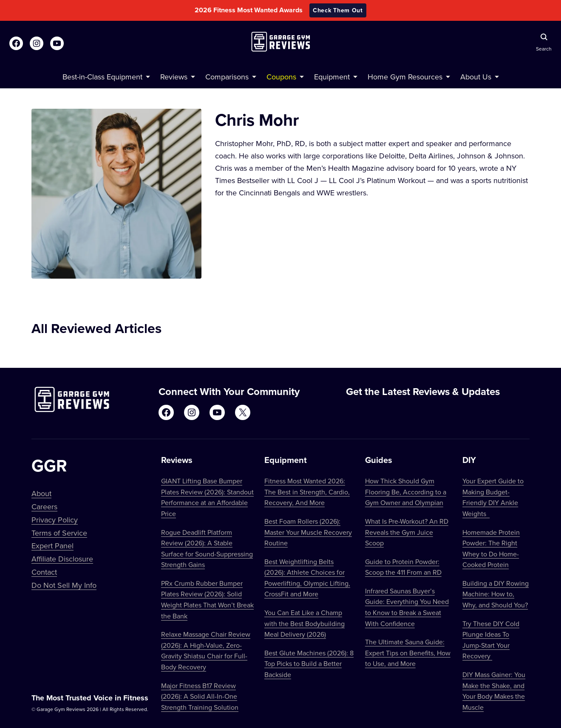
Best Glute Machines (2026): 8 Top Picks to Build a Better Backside (309, 664)
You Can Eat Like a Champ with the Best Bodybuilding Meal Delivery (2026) (305, 623)
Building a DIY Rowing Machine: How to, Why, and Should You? (496, 594)
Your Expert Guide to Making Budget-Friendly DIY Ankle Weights (493, 497)
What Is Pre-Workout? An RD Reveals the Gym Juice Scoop (407, 532)
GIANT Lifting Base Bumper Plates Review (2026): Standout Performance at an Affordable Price (207, 497)
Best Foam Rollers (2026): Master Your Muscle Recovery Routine (308, 532)
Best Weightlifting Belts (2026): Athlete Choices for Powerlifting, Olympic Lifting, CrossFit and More (307, 578)
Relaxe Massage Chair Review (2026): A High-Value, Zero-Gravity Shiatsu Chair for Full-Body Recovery (206, 650)
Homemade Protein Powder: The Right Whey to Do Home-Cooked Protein (491, 549)
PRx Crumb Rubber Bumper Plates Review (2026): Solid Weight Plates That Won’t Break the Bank (207, 600)
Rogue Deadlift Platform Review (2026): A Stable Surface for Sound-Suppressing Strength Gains (207, 549)
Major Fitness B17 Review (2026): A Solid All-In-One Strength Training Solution (200, 696)
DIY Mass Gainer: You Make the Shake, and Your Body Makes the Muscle (494, 691)
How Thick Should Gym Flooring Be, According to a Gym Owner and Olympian (406, 492)
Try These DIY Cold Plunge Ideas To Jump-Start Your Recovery (491, 640)
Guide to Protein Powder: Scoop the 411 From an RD (403, 567)
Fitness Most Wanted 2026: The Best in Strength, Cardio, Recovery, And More (307, 492)
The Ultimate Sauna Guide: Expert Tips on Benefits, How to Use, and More (408, 653)
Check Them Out (338, 10)
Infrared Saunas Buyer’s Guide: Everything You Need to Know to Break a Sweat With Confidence (407, 607)
